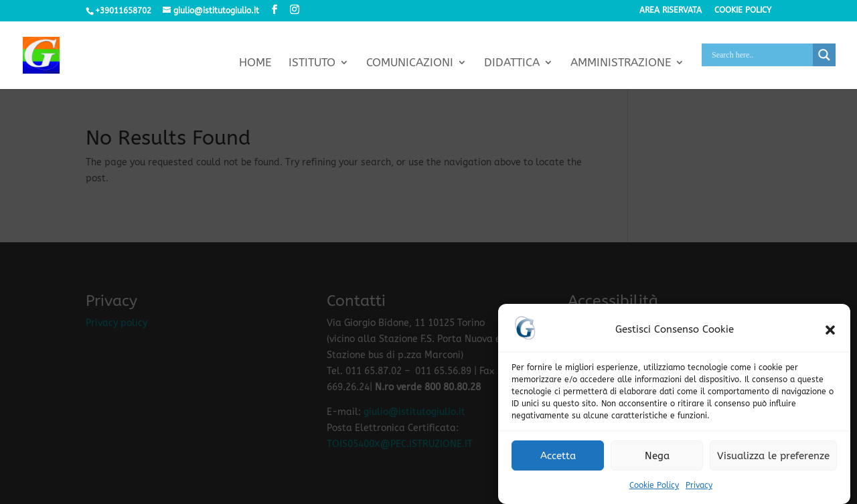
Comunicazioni (410, 63)
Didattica (512, 63)
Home (255, 63)
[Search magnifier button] (824, 55)
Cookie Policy (654, 489)
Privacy (699, 489)
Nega (657, 459)
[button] (830, 333)
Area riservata (671, 10)
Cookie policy (743, 10)
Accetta (558, 459)
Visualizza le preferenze (773, 459)
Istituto (312, 63)
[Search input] (761, 55)
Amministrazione (621, 63)
